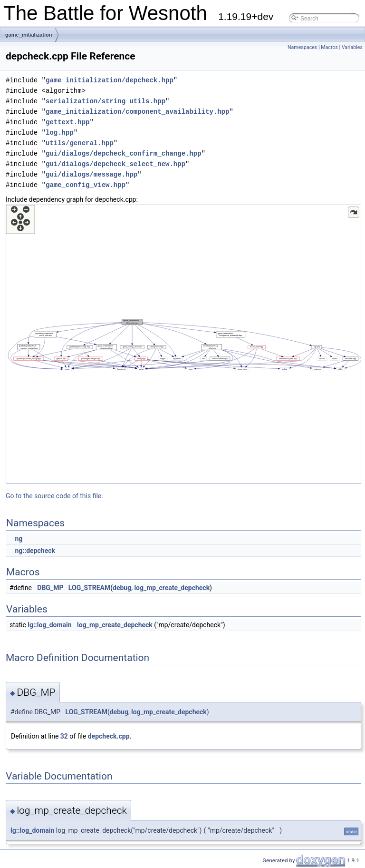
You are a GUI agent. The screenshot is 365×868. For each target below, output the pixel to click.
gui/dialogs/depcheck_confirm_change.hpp (124, 153)
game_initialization (29, 35)
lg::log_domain (49, 625)
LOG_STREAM (89, 588)
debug (122, 588)
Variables (352, 47)
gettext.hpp (67, 122)
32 (64, 736)
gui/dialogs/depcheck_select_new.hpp (115, 164)
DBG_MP (50, 588)
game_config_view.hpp (86, 185)
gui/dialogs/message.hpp (91, 174)
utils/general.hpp (80, 143)
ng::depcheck (35, 551)
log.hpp (60, 133)
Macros (329, 47)
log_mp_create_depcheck (172, 588)
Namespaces (302, 47)
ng (19, 539)
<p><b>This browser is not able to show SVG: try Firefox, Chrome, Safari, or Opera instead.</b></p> (183, 344)
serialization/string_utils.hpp (106, 101)
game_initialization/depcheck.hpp (110, 80)
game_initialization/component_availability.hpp (137, 112)
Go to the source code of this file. (54, 496)
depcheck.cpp (109, 736)
